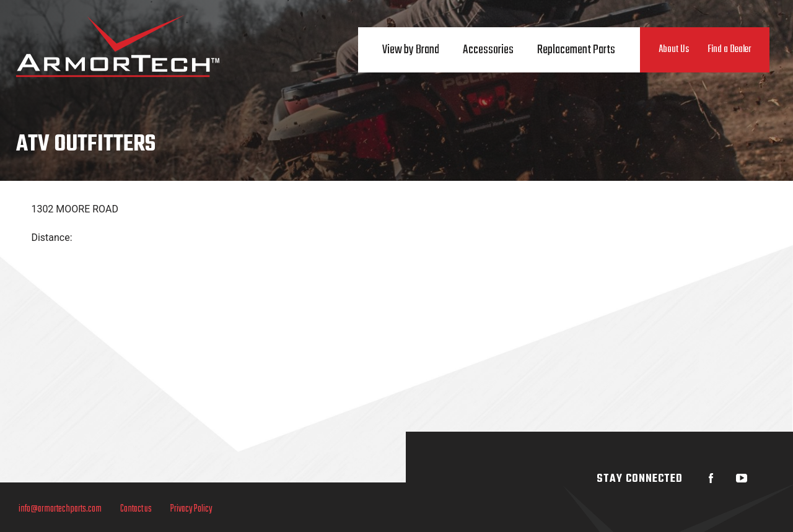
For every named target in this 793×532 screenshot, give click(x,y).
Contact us (136, 509)
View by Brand (411, 50)
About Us (674, 50)
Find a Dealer (729, 50)
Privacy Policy (191, 509)
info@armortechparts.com (60, 509)
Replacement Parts (576, 50)
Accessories (488, 50)
